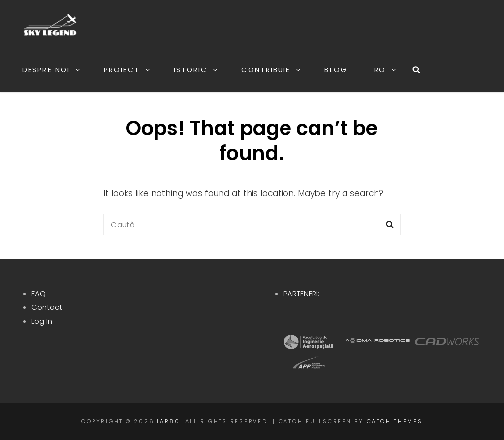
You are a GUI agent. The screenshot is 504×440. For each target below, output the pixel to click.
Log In (42, 321)
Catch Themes (395, 421)
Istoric (196, 70)
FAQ (39, 293)
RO (386, 70)
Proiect (127, 70)
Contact (47, 307)
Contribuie (271, 70)
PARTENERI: (301, 293)
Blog (335, 70)
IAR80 (169, 421)
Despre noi (52, 70)
